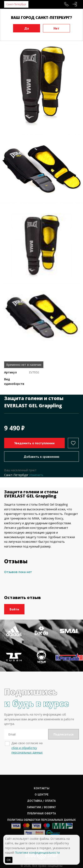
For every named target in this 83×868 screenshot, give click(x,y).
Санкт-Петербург (16, 4)
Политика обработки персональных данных (41, 820)
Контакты (42, 788)
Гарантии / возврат (41, 807)
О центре (42, 794)
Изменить (36, 475)
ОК (9, 860)
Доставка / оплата (41, 801)
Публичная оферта (41, 813)
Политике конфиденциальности (37, 853)
